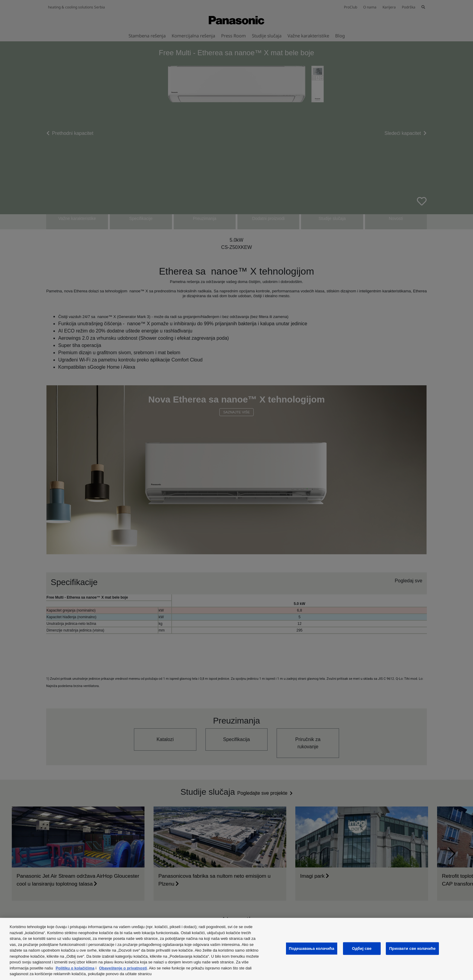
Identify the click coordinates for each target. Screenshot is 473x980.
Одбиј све (362, 948)
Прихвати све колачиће (412, 948)
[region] (237, 949)
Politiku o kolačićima (75, 968)
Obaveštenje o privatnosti (123, 968)
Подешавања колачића (312, 948)
